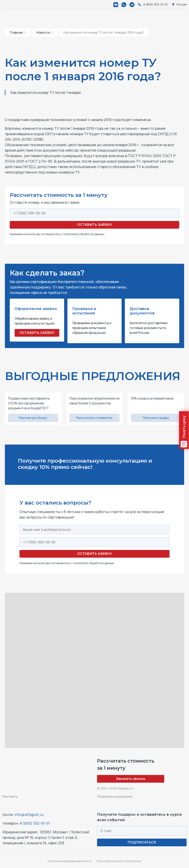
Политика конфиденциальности (70, 861)
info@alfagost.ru (29, 814)
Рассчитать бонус (33, 418)
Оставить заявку (95, 225)
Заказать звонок (131, 779)
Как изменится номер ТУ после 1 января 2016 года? (104, 32)
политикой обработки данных (84, 234)
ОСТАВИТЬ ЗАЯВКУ (37, 333)
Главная (18, 32)
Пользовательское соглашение (119, 861)
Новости (45, 32)
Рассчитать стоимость (94, 418)
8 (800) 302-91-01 (35, 823)
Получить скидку (156, 418)
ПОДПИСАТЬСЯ (142, 842)
